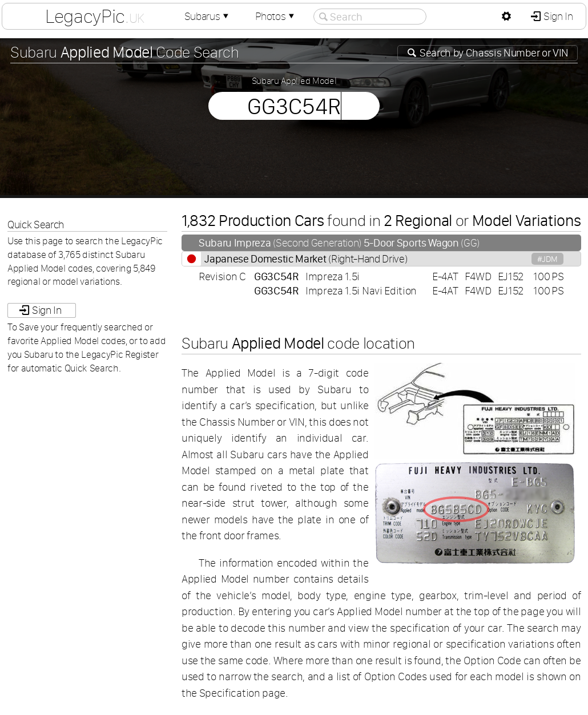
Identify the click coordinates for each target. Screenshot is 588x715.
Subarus (208, 16)
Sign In (557, 16)
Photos (276, 16)
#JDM (547, 259)
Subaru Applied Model (294, 80)
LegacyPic (95, 16)
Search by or (493, 53)
